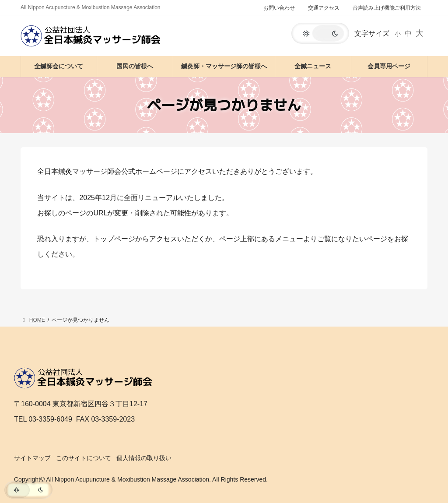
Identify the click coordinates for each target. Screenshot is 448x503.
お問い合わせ (279, 8)
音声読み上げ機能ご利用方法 (387, 8)
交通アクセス (324, 8)
